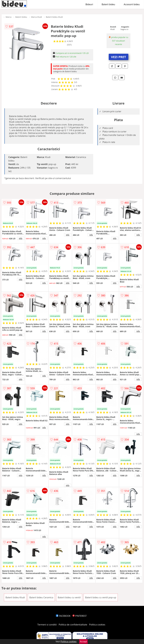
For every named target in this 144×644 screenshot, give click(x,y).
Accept (83, 641)
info (21, 238)
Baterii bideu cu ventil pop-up (101, 597)
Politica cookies (97, 625)
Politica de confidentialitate (73, 625)
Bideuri (89, 4)
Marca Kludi (36, 17)
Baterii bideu (108, 4)
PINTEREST (79, 616)
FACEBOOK (63, 616)
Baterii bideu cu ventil (69, 597)
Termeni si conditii (47, 625)
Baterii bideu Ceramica (41, 597)
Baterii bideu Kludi (54, 17)
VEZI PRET (118, 57)
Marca (9, 17)
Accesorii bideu (132, 4)
